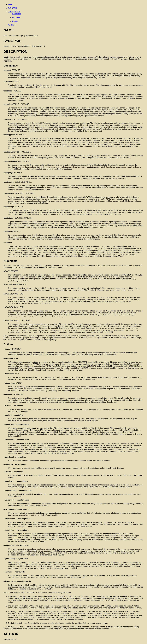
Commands (17, 14)
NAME (10, 4)
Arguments (16, 17)
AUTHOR (12, 25)
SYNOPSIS (12, 8)
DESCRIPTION (14, 12)
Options (15, 21)
